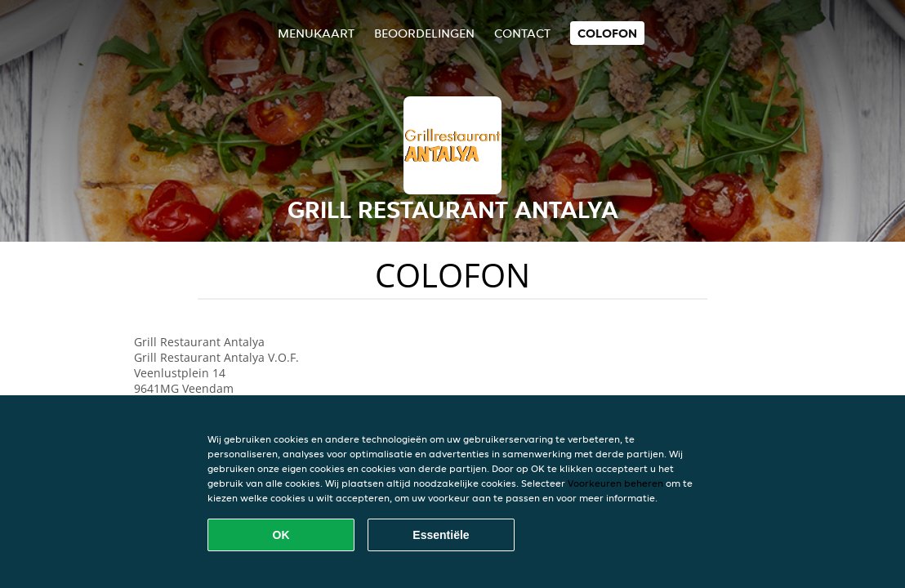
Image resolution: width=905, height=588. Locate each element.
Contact (522, 33)
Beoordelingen (424, 33)
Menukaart (316, 33)
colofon (607, 33)
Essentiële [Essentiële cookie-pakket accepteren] (441, 535)
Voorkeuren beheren (615, 483)
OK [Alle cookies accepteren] (281, 535)
